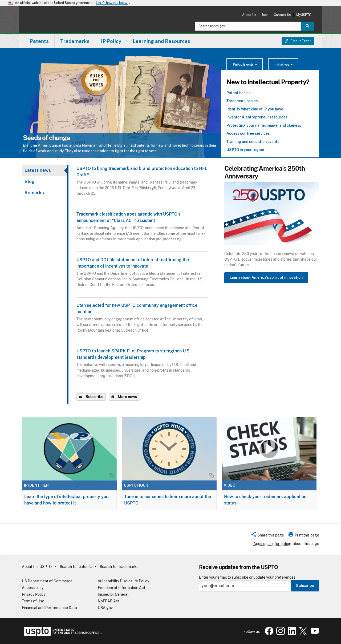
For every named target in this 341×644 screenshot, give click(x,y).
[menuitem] (39, 41)
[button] (267, 536)
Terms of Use (33, 601)
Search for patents (76, 567)
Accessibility (33, 588)
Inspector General (113, 594)
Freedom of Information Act (121, 588)
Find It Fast (297, 41)
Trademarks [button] (75, 41)
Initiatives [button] (282, 65)
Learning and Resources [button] (161, 41)
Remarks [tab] (34, 193)
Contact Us (282, 15)
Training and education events (253, 142)
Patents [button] (39, 41)
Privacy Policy (34, 594)
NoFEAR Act (109, 601)
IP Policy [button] (111, 41)
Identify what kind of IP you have (255, 109)
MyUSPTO (304, 15)
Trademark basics (242, 101)
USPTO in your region (245, 150)
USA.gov (105, 608)
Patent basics (238, 93)
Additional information (272, 544)
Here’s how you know (113, 3)
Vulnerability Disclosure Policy (123, 581)
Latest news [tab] (38, 170)
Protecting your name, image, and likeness (264, 125)
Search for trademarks (119, 567)
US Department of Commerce (47, 581)
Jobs (265, 15)
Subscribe (305, 586)
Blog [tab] (30, 181)
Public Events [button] (244, 65)
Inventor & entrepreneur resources (257, 117)
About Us (249, 15)
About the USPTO (37, 567)
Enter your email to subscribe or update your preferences (247, 577)
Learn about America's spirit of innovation (266, 277)
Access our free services (248, 133)
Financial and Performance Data (49, 608)
